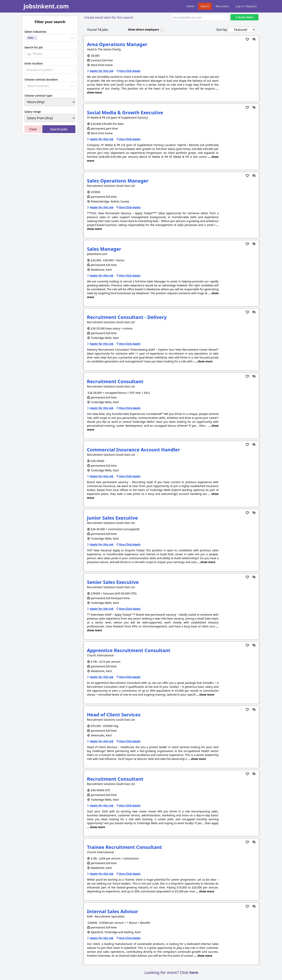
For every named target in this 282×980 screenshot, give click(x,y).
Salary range (33, 112)
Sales (31, 38)
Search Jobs (59, 129)
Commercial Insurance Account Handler (133, 450)
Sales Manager (104, 249)
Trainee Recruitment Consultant (124, 847)
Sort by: (222, 30)
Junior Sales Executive (112, 518)
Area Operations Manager (117, 44)
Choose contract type (38, 96)
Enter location (34, 63)
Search (205, 6)
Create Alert (244, 17)
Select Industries (35, 32)
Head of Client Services (114, 715)
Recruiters (222, 6)
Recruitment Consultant (115, 381)
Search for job (34, 47)
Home (190, 6)
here (194, 972)
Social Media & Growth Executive (125, 112)
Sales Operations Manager (118, 181)
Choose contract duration (41, 79)
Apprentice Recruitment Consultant (129, 650)
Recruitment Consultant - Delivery (127, 317)
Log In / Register (246, 6)
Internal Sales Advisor (113, 911)
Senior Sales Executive (113, 582)
